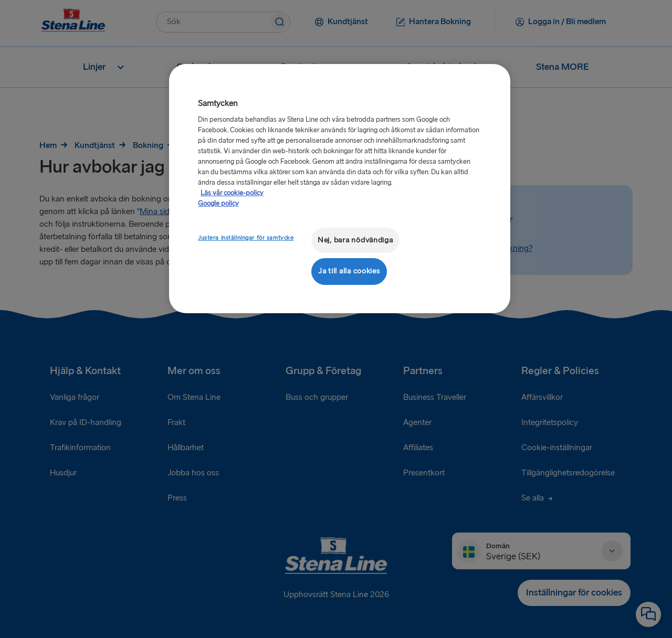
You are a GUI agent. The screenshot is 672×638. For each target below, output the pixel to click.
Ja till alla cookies (349, 271)
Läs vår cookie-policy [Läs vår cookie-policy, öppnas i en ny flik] (232, 193)
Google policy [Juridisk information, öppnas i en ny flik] (218, 204)
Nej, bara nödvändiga (355, 240)
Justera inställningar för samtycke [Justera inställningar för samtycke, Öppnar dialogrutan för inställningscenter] (246, 238)
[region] (340, 189)
